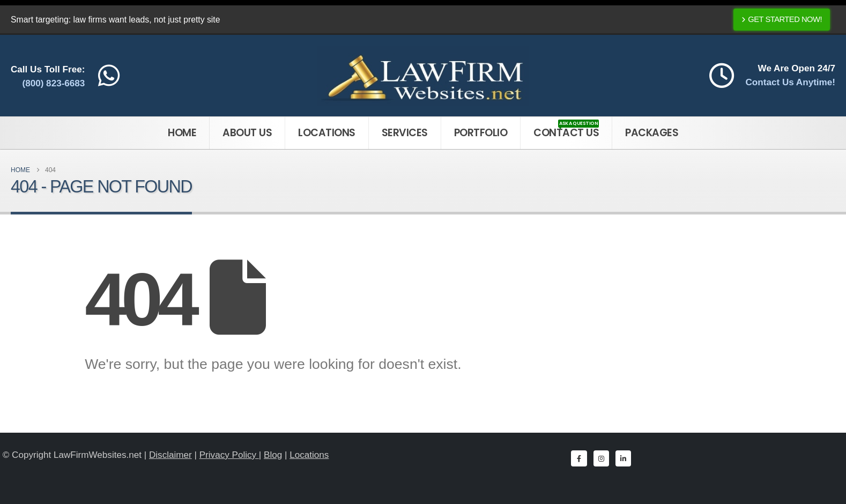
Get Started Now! (782, 19)
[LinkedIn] (623, 458)
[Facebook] (579, 458)
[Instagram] (601, 458)
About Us (247, 133)
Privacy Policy (229, 455)
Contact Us (566, 130)
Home (182, 133)
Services (405, 133)
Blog (273, 455)
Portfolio (481, 133)
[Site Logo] (423, 76)
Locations (327, 133)
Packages (652, 133)
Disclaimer (170, 455)
